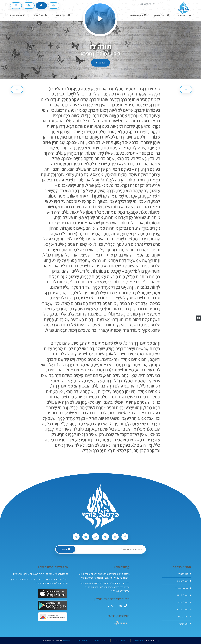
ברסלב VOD (184, 602)
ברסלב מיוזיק (184, 581)
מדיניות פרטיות (120, 641)
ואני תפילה (185, 624)
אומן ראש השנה (183, 588)
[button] (198, 318)
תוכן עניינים (100, 63)
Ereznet (66, 641)
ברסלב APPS (184, 595)
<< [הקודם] (186, 89)
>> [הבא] (17, 89)
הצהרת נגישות (101, 641)
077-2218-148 (113, 606)
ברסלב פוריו (184, 574)
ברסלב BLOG (184, 610)
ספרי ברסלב (184, 617)
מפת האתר (82, 641)
